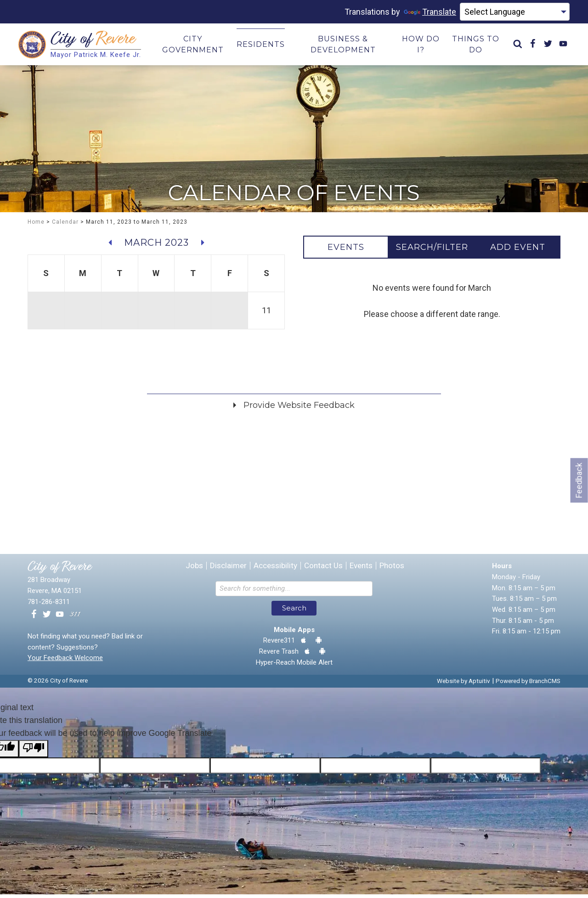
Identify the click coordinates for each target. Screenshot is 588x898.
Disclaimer (228, 570)
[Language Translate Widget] (515, 12)
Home (36, 226)
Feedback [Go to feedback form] (579, 480)
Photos (392, 570)
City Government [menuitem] (193, 46)
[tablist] (432, 251)
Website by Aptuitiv (464, 685)
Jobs (194, 570)
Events (361, 570)
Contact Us (323, 570)
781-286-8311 (49, 605)
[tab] (346, 251)
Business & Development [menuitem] (343, 46)
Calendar (65, 226)
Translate (430, 12)
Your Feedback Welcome (65, 662)
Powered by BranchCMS (528, 685)
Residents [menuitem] (261, 46)
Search (294, 612)
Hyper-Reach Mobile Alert (294, 666)
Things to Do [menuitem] (476, 46)
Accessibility (275, 570)
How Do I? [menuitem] (421, 46)
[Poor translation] (34, 753)
